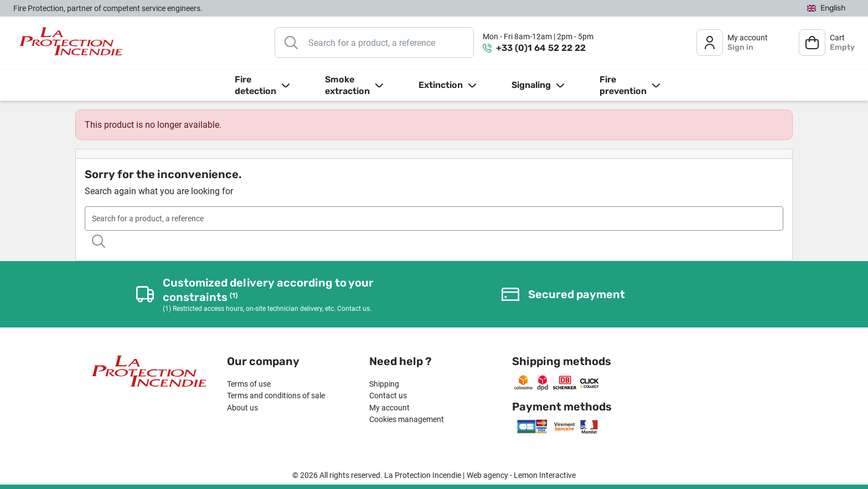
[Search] (374, 43)
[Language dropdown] (826, 9)
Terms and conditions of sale (276, 396)
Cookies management (407, 419)
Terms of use (249, 384)
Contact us (388, 396)
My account (389, 408)
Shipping (384, 384)
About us (242, 408)
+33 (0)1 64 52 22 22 (541, 48)
